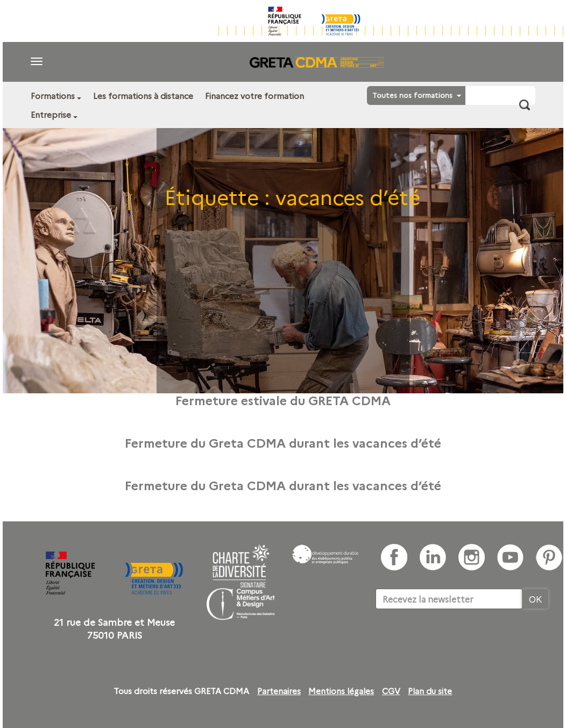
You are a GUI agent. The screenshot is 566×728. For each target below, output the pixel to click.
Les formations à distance (143, 96)
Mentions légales (341, 691)
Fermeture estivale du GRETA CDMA (283, 400)
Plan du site (430, 691)
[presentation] (457, 642)
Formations (53, 96)
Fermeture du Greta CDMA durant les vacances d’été (283, 442)
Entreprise (51, 114)
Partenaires (279, 691)
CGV (391, 691)
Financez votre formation (254, 96)
